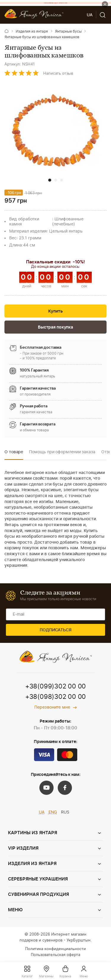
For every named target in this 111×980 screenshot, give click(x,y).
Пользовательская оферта (55, 955)
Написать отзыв (58, 74)
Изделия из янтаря (32, 31)
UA (42, 812)
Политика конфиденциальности (55, 949)
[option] (14, 454)
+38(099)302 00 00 (55, 686)
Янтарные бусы (68, 31)
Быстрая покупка (55, 327)
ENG (53, 812)
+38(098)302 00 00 (55, 697)
